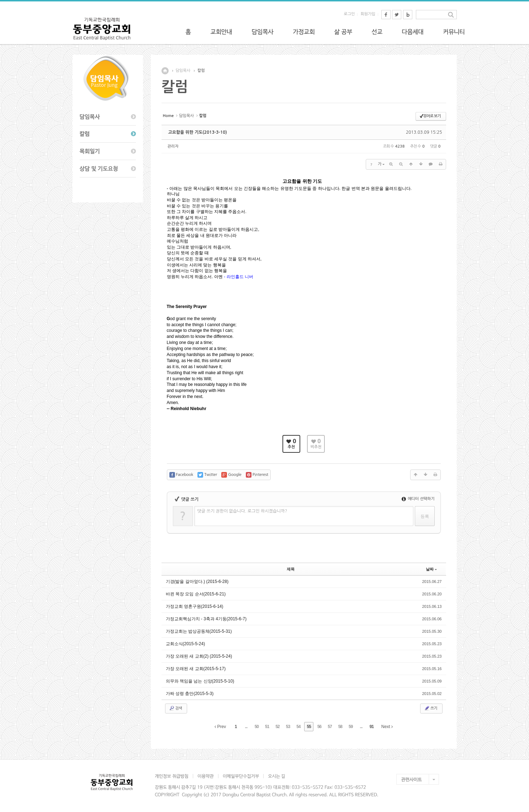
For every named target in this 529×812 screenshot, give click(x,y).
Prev (220, 727)
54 (298, 727)
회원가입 (368, 14)
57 (330, 727)
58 (340, 727)
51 (267, 727)
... (246, 727)
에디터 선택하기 (418, 499)
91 (372, 727)
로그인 (349, 14)
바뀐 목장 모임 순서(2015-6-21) (196, 594)
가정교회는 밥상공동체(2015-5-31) (199, 631)
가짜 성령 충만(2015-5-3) (190, 694)
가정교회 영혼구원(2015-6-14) (195, 606)
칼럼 (201, 71)
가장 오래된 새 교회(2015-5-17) (196, 669)
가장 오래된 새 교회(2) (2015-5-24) (199, 656)
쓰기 (431, 708)
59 (351, 727)
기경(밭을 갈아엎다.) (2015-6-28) (197, 582)
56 (319, 727)
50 (257, 727)
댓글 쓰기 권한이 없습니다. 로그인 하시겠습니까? (242, 511)
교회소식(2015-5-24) (186, 644)
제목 (291, 569)
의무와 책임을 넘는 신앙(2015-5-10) (200, 681)
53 (288, 727)
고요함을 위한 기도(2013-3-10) (198, 132)
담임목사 (183, 71)
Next (387, 727)
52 (277, 727)
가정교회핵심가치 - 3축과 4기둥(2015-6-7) (206, 619)
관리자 (173, 146)
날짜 (431, 569)
